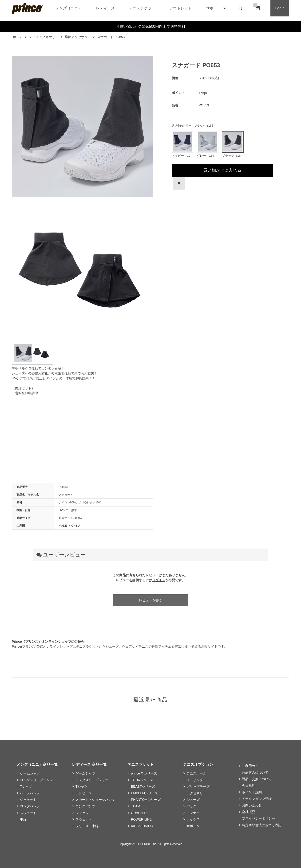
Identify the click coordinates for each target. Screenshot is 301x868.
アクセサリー (196, 793)
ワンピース (84, 793)
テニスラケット (142, 8)
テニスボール (196, 773)
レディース (105, 8)
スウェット (28, 813)
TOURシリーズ (142, 780)
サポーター (195, 826)
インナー (193, 813)
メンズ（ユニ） (69, 8)
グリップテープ (198, 786)
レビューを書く (150, 600)
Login (280, 8)
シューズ (193, 800)
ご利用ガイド (252, 766)
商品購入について (255, 772)
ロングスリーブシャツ (36, 780)
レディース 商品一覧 (89, 765)
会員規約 (249, 786)
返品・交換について (257, 779)
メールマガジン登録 (257, 799)
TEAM (136, 806)
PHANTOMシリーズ (146, 800)
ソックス (193, 819)
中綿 (23, 819)
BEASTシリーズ (143, 786)
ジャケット (28, 800)
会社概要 (249, 812)
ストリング (195, 780)
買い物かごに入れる (222, 170)
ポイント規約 (252, 792)
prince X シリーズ (144, 773)
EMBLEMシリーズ (145, 793)
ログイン (159, 580)
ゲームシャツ (30, 773)
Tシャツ (26, 786)
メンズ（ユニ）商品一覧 (37, 765)
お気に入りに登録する (178, 183)
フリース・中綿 (87, 826)
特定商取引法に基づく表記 (262, 825)
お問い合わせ (252, 805)
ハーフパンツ (30, 793)
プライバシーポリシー (258, 818)
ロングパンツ (30, 806)
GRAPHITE (139, 813)
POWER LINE (141, 819)
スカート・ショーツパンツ (95, 800)
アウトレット (181, 8)
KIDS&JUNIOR (142, 826)
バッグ (191, 806)
